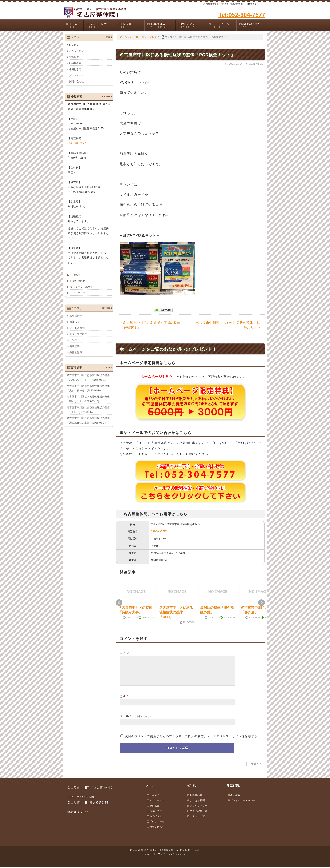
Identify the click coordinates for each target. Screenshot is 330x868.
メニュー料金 (100, 25)
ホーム (74, 25)
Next (261, 603)
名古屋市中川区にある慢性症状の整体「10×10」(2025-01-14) (88, 410)
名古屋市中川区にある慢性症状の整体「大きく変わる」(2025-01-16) (88, 388)
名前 (123, 701)
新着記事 (75, 346)
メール (124, 721)
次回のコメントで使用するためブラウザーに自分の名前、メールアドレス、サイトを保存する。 (193, 741)
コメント (126, 653)
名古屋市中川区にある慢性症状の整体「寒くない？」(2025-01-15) (88, 399)
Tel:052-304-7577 (242, 15)
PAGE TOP (254, 769)
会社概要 (75, 275)
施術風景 (130, 25)
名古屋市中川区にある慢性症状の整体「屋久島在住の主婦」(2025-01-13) (88, 420)
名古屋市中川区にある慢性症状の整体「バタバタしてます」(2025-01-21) (88, 377)
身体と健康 (76, 352)
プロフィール (222, 25)
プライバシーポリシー (83, 287)
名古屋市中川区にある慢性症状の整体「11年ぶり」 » (228, 325)
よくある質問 (77, 328)
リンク (73, 340)
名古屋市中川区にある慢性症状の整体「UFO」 (176, 612)
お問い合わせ (253, 25)
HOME (125, 37)
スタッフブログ (146, 37)
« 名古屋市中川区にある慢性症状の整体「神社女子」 (150, 325)
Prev (119, 603)
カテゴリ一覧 (196, 821)
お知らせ (75, 322)
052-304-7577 (159, 531)
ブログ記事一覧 (197, 816)
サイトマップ (78, 293)
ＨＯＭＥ (74, 45)
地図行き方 (192, 25)
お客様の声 (161, 25)
